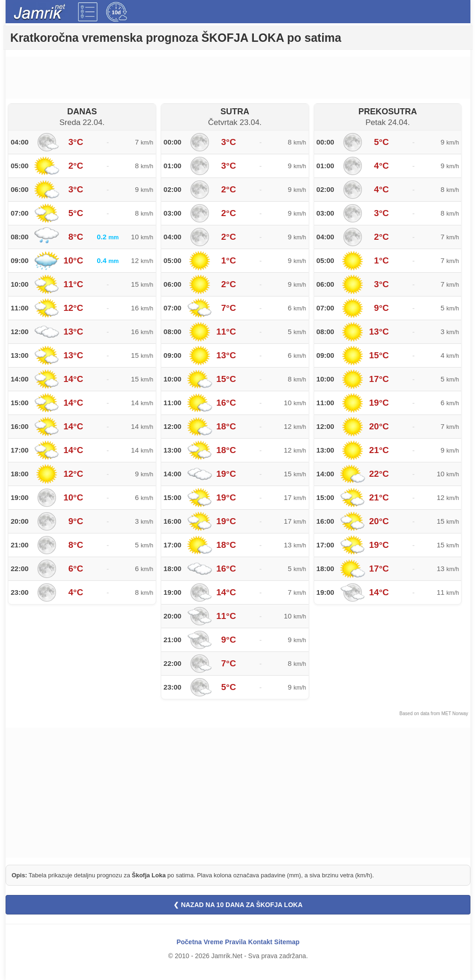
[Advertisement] (238, 78)
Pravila (236, 942)
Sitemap (287, 942)
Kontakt (260, 942)
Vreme (213, 942)
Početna (189, 942)
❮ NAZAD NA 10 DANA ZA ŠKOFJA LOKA (238, 905)
